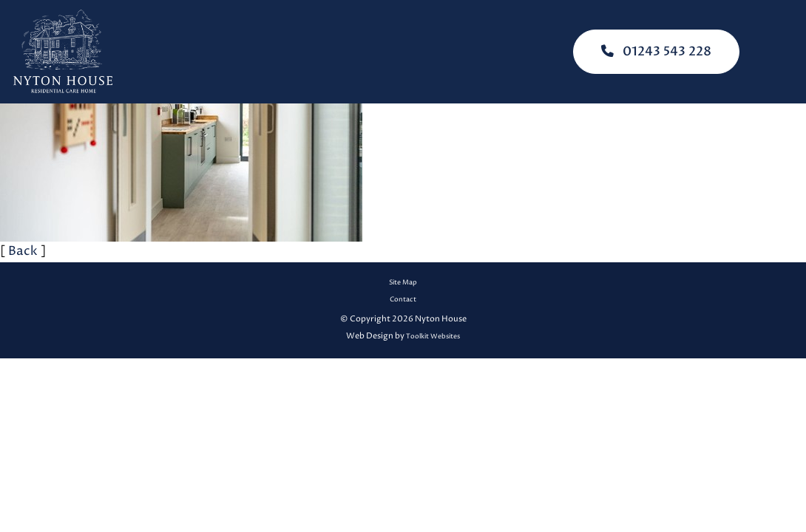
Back (23, 252)
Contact (403, 300)
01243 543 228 (656, 51)
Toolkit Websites (433, 337)
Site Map (403, 283)
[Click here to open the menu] (784, 52)
